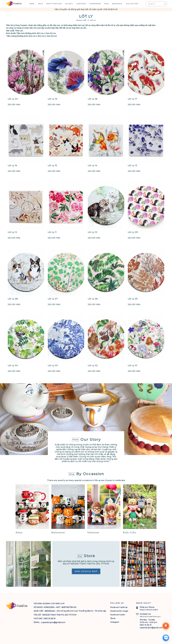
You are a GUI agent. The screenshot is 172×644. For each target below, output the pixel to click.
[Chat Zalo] (166, 638)
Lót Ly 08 (13, 299)
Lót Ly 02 (93, 366)
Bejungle (117, 4)
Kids (107, 4)
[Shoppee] (166, 626)
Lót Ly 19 (52, 99)
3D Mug (69, 4)
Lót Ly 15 (52, 166)
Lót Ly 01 (133, 366)
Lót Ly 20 (13, 99)
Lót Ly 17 (132, 99)
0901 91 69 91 (50, 618)
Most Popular (54, 4)
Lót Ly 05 (133, 299)
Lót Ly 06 (93, 299)
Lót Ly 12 (12, 232)
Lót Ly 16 (12, 166)
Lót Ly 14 (92, 166)
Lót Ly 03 (53, 366)
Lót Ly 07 (53, 299)
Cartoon (81, 4)
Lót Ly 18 (93, 99)
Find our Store (147, 607)
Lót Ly (93, 20)
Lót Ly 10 (93, 232)
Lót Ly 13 (132, 166)
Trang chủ (81, 20)
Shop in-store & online (149, 610)
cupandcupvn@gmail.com (53, 622)
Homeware (95, 4)
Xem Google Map (86, 571)
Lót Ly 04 (13, 366)
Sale (40, 4)
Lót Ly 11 (52, 232)
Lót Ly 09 (133, 232)
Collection (132, 4)
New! (32, 4)
